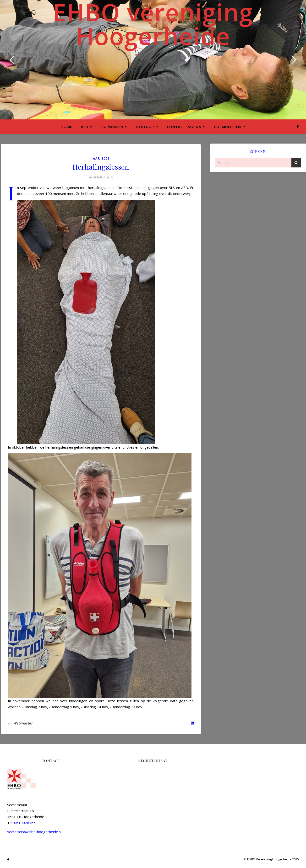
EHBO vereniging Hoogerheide (153, 24)
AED (85, 127)
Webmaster (23, 723)
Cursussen (112, 127)
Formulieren (228, 127)
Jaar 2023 (101, 158)
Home (66, 127)
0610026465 (25, 823)
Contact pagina (184, 127)
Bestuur (145, 127)
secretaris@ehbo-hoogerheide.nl (34, 832)
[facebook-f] (298, 126)
